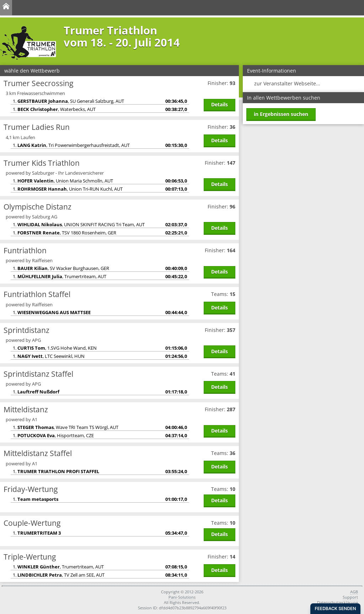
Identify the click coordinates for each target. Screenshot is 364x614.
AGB (354, 592)
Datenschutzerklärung (338, 602)
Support (350, 597)
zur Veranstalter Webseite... (287, 83)
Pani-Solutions (182, 597)
